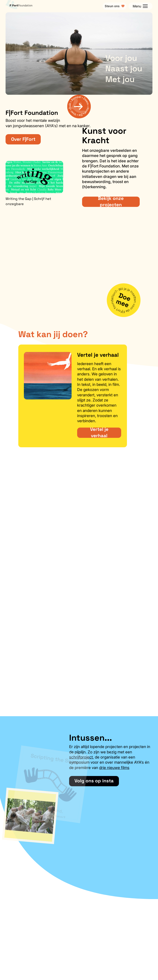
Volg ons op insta (94, 781)
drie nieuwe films (114, 768)
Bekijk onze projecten (111, 202)
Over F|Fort (23, 139)
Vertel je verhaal (99, 435)
